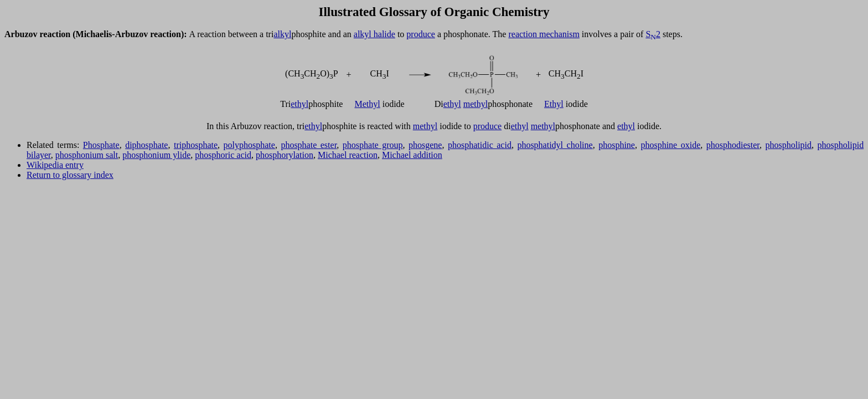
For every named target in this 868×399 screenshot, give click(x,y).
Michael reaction (348, 155)
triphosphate (196, 145)
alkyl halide (374, 34)
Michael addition (412, 155)
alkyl (282, 34)
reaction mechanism (544, 34)
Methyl (368, 104)
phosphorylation (285, 155)
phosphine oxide (670, 145)
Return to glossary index (70, 175)
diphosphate (146, 145)
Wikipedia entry (55, 165)
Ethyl (554, 104)
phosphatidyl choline (555, 145)
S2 (653, 34)
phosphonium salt (87, 155)
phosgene (425, 145)
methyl (476, 104)
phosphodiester (733, 145)
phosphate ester (309, 145)
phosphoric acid (223, 155)
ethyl (299, 104)
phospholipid (789, 145)
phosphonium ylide (156, 155)
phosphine (617, 145)
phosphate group (373, 145)
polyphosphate (249, 145)
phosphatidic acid (480, 145)
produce (421, 34)
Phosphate (101, 145)
